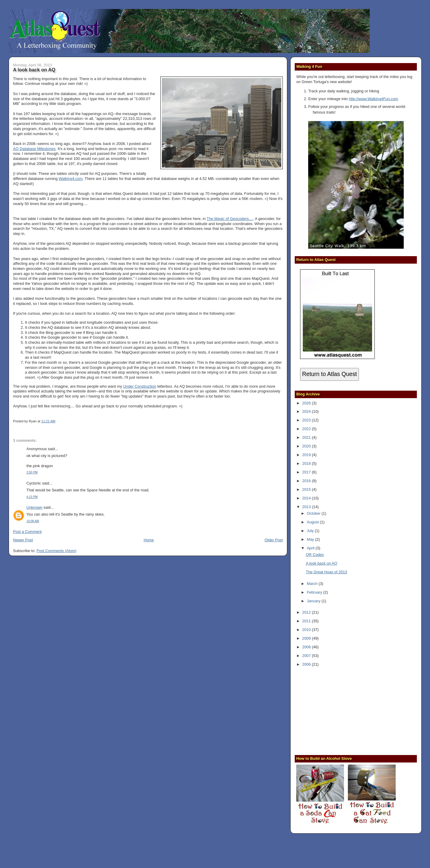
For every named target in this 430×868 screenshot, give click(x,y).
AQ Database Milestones (34, 149)
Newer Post (23, 540)
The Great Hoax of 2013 (326, 572)
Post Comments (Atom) (56, 551)
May (311, 539)
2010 (307, 630)
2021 (307, 437)
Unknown (35, 507)
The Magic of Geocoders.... (230, 219)
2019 (307, 455)
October (314, 513)
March (312, 584)
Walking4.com (70, 179)
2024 (307, 411)
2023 (307, 420)
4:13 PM (32, 497)
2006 (307, 664)
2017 (307, 472)
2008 (307, 647)
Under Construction (140, 386)
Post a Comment (27, 532)
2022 (307, 429)
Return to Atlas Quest (330, 374)
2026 (307, 403)
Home (149, 540)
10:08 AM (33, 521)
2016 (307, 481)
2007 (307, 656)
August (313, 522)
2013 (307, 507)
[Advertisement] (334, 710)
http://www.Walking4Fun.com (373, 99)
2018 (307, 463)
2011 (307, 621)
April (311, 548)
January (314, 601)
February (315, 592)
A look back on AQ (34, 70)
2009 (307, 638)
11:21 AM (48, 421)
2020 (307, 446)
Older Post (274, 540)
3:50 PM (32, 472)
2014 (307, 498)
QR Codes (315, 555)
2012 (307, 612)
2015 (307, 489)
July (311, 531)
